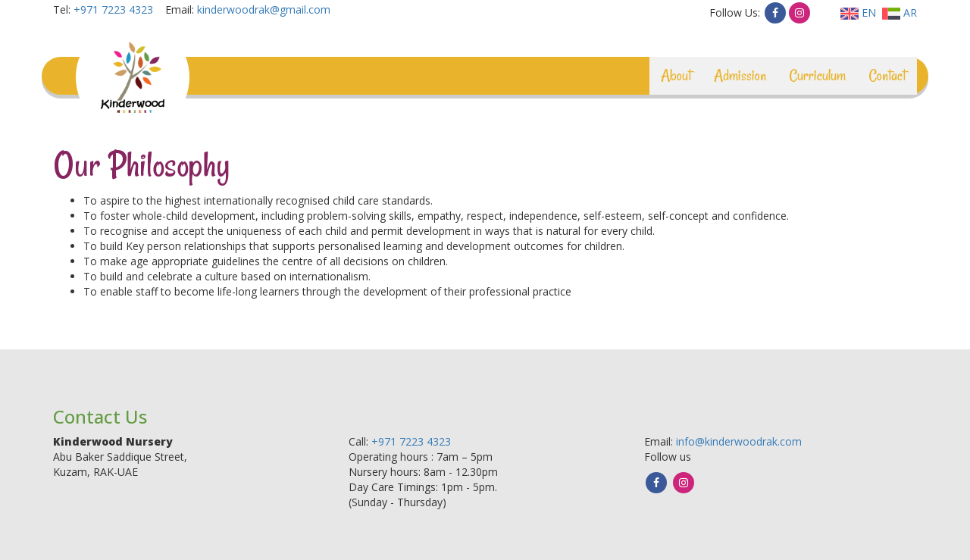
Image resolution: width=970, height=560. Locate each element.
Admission (740, 75)
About (676, 75)
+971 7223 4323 (113, 9)
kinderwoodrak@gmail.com (264, 9)
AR (900, 13)
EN (858, 13)
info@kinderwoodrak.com (739, 441)
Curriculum (817, 75)
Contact (887, 75)
